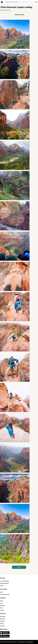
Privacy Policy (29, 642)
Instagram (3, 617)
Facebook (3, 619)
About (2, 601)
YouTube (2, 626)
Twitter (2, 624)
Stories (2, 586)
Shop (1, 592)
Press (1, 608)
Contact (2, 610)
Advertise (2, 606)
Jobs (1, 603)
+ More (19, 567)
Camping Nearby (4, 583)
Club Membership (5, 594)
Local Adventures (5, 581)
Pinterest (2, 621)
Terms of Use (21, 642)
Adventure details (19, 15)
